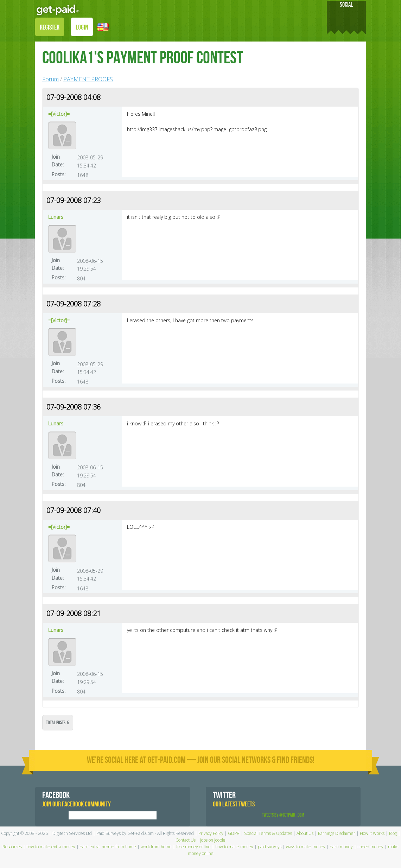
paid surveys (270, 847)
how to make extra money (51, 847)
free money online (193, 847)
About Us (305, 833)
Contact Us (186, 840)
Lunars (56, 217)
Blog (393, 833)
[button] (103, 27)
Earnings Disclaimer (337, 833)
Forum (50, 79)
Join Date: (58, 161)
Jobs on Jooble (213, 840)
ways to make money (306, 847)
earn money (341, 847)
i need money (370, 847)
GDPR (234, 833)
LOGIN (82, 27)
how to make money (234, 847)
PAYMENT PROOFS (88, 79)
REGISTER (50, 27)
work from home (156, 847)
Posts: (59, 174)
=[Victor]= (59, 114)
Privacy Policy (211, 833)
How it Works (372, 833)
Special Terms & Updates (268, 833)
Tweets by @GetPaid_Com (283, 815)
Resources (12, 847)
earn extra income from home (108, 847)
